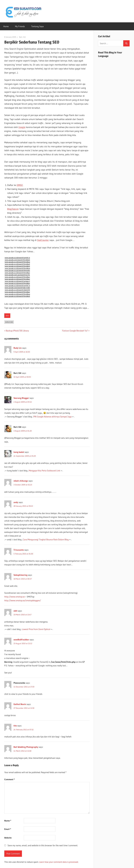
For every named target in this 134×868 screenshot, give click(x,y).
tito (15, 726)
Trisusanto (19, 550)
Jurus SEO (9, 322)
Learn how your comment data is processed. (59, 862)
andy (16, 502)
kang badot (19, 452)
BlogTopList (13, 209)
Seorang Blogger (21, 398)
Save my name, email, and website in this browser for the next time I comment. (43, 845)
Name (8, 821)
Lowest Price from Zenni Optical (36, 629)
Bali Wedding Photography (26, 747)
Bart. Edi (22, 37)
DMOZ (20, 185)
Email (8, 829)
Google (22, 127)
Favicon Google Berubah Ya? (75, 331)
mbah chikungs (21, 481)
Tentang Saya (37, 26)
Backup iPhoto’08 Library (17, 331)
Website (8, 838)
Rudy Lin (18, 348)
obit (15, 611)
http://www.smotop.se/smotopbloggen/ (23, 600)
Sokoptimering (20, 575)
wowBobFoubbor (21, 640)
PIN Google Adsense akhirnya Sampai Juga (52, 417)
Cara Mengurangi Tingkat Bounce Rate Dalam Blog (46, 539)
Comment (9, 779)
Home (6, 26)
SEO (7, 316)
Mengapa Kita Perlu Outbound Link (44, 471)
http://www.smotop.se (14, 597)
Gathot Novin (20, 704)
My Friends (20, 26)
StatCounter (43, 240)
